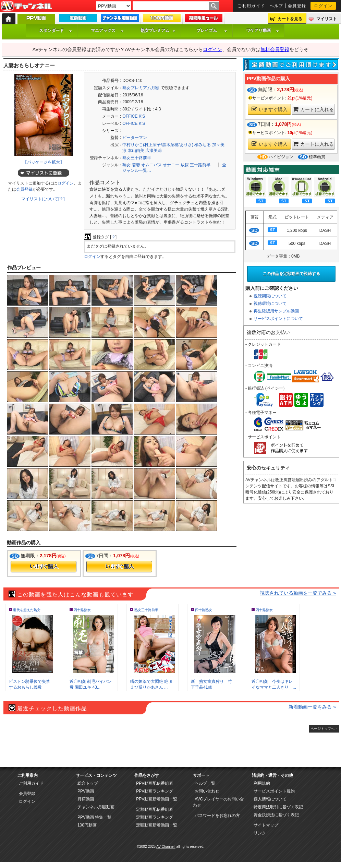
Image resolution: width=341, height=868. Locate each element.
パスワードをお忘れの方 (217, 816)
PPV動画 (86, 791)
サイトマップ (266, 825)
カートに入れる (313, 109)
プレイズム (212, 31)
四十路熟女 (82, 610)
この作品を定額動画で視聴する (291, 274)
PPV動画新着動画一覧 (157, 799)
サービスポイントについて (278, 319)
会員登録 (297, 6)
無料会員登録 (275, 49)
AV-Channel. (166, 847)
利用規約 (262, 783)
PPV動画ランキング (155, 791)
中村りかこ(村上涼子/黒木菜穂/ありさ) (158, 145)
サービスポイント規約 (274, 791)
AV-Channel (26, 6)
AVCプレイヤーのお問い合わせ (218, 802)
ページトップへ (322, 729)
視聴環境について (270, 304)
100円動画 (87, 825)
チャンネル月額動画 (96, 807)
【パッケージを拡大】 (44, 162)
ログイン (323, 6)
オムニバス (151, 165)
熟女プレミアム (158, 31)
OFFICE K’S (134, 116)
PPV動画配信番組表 (155, 783)
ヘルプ (277, 6)
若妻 (136, 165)
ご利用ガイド (251, 6)
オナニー (171, 165)
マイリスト (327, 19)
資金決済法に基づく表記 (276, 815)
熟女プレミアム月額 (141, 88)
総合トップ (88, 783)
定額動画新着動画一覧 (157, 825)
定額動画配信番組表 (155, 809)
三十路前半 (200, 165)
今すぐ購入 (44, 567)
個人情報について (270, 799)
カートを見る (290, 19)
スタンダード (56, 31)
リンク (260, 833)
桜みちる (203, 145)
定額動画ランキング (155, 817)
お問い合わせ (207, 791)
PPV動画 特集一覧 (94, 817)
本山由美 (136, 151)
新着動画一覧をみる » (312, 707)
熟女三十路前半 (137, 158)
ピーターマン (135, 138)
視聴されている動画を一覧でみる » (298, 593)
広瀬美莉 (154, 151)
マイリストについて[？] (43, 199)
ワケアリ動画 (263, 31)
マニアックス (107, 31)
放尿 (185, 165)
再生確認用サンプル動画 (276, 311)
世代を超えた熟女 (27, 610)
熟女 (126, 165)
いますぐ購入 (270, 109)
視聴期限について (270, 296)
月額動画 (86, 799)
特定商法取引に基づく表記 (278, 807)
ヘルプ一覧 (205, 783)
